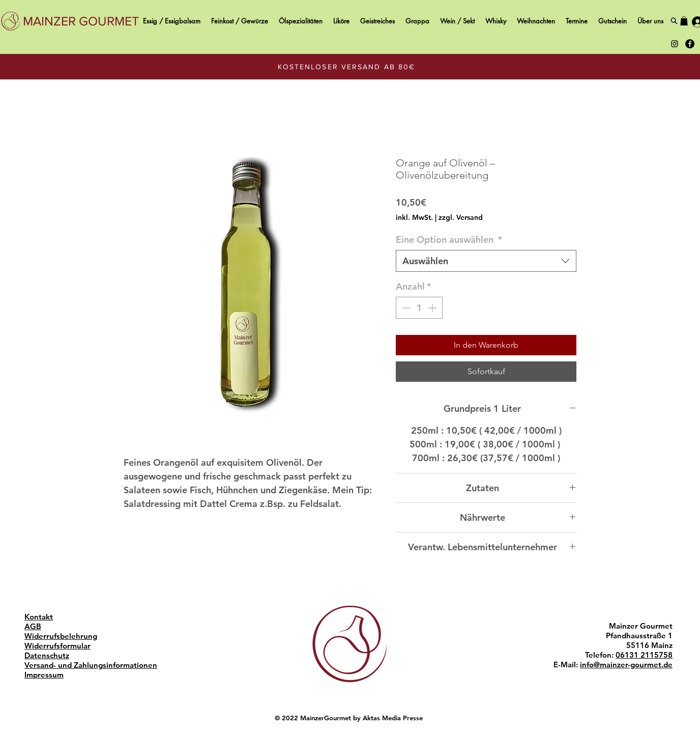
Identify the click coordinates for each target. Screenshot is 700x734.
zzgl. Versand (461, 217)
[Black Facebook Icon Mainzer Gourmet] (690, 44)
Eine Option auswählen (449, 239)
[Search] (674, 21)
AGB (33, 626)
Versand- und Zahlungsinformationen (91, 665)
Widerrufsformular (57, 646)
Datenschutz (47, 655)
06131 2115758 (644, 655)
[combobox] (486, 261)
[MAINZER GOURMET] (81, 21)
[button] (684, 21)
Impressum (44, 675)
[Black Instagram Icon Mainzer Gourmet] (675, 44)
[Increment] (433, 308)
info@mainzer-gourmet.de (626, 665)
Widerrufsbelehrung (61, 636)
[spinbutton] (419, 308)
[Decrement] (405, 308)
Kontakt (39, 617)
